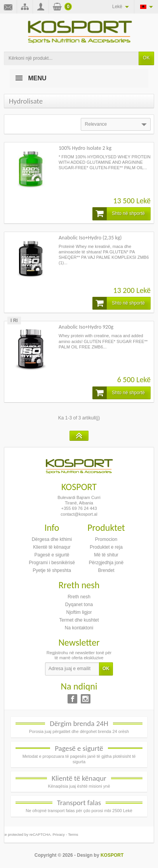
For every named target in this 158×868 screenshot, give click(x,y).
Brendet (106, 570)
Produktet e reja (106, 547)
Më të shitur (106, 555)
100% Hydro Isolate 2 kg (85, 148)
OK (146, 58)
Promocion (106, 539)
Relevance (117, 125)
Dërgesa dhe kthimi (52, 539)
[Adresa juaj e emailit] (72, 669)
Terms (73, 834)
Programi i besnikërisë (52, 563)
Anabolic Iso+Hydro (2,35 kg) (90, 238)
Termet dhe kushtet (79, 620)
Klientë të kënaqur (52, 547)
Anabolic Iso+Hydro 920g (86, 327)
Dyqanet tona (79, 605)
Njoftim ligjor (79, 612)
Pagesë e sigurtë (52, 555)
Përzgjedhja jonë (106, 563)
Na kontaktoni (79, 628)
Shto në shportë (119, 214)
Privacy (58, 834)
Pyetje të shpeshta (52, 570)
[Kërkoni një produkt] (71, 58)
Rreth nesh (79, 597)
